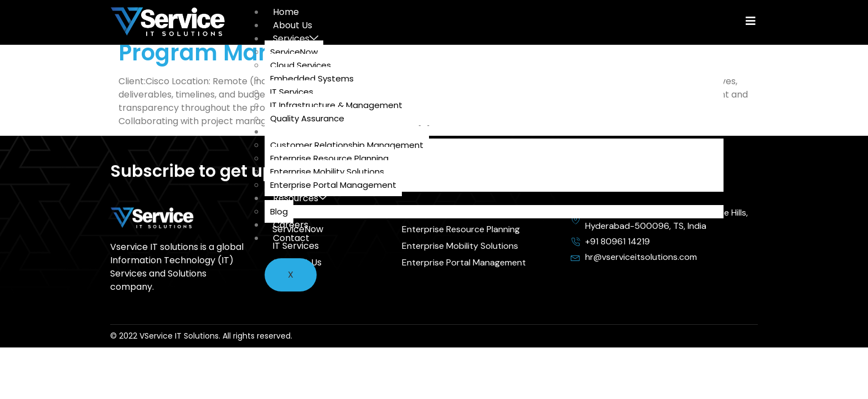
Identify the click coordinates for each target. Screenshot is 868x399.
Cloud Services (301, 65)
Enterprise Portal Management (333, 185)
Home (286, 12)
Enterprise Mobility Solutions (327, 172)
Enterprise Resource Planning (329, 158)
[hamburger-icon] (700, 16)
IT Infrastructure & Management (336, 105)
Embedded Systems (312, 78)
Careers (291, 225)
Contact (291, 238)
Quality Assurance (307, 118)
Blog (279, 211)
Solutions (297, 132)
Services (296, 39)
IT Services (292, 92)
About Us (293, 25)
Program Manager (222, 53)
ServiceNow (294, 52)
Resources (300, 198)
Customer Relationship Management (347, 145)
